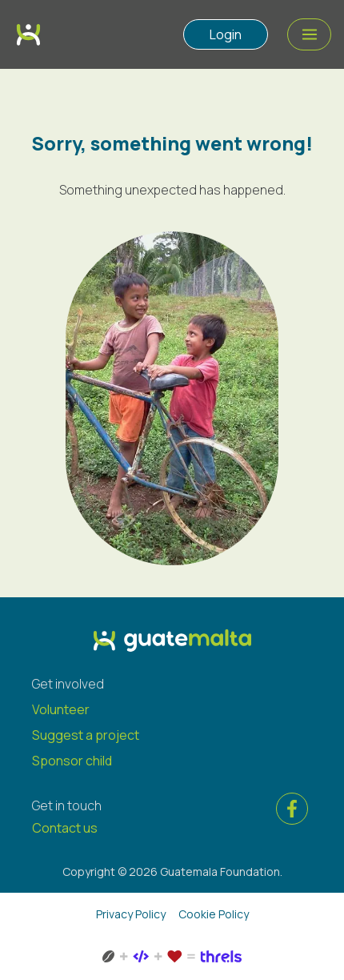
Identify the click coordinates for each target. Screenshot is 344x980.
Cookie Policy (214, 914)
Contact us (65, 828)
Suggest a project (86, 735)
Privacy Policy (131, 914)
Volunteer (61, 709)
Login (226, 34)
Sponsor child (72, 761)
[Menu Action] (309, 34)
